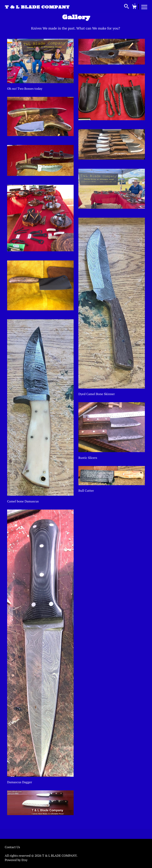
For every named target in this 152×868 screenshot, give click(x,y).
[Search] (126, 7)
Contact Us (12, 847)
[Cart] (134, 7)
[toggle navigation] (144, 7)
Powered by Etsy (16, 860)
